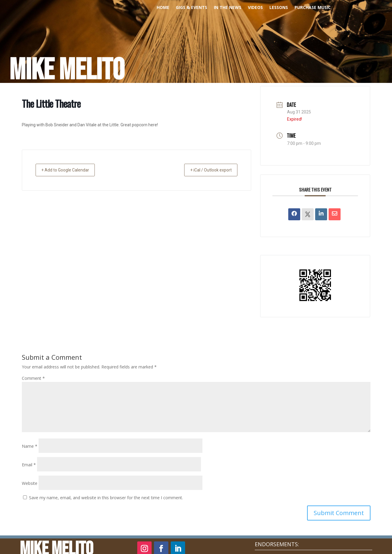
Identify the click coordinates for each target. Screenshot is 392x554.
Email (29, 465)
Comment (33, 378)
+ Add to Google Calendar (70, 170)
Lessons (279, 8)
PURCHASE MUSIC (313, 8)
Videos (255, 8)
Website (30, 483)
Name (30, 446)
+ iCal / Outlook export (207, 170)
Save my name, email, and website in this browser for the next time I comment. (106, 498)
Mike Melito (67, 70)
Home (163, 8)
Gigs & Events (192, 8)
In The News (228, 8)
